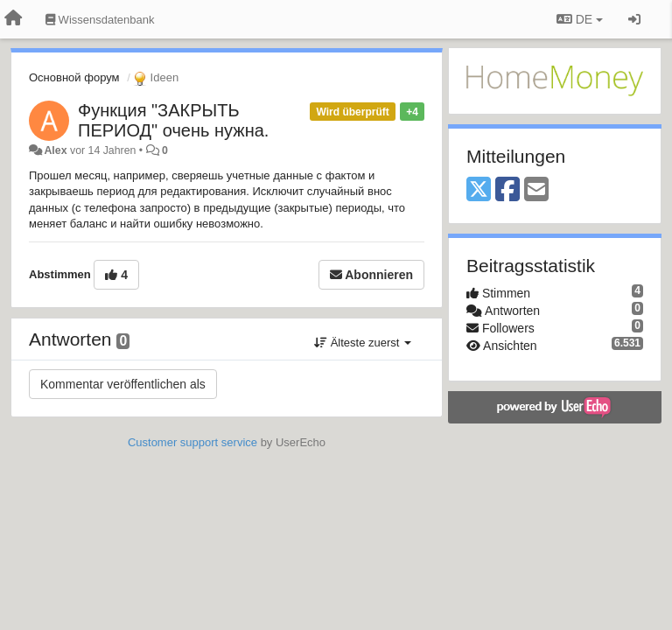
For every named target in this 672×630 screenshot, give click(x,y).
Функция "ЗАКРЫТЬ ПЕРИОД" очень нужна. (173, 120)
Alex (55, 150)
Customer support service (192, 442)
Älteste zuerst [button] (363, 343)
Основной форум (74, 77)
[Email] (536, 190)
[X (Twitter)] (479, 190)
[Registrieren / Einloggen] (634, 19)
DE (580, 19)
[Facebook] (507, 190)
